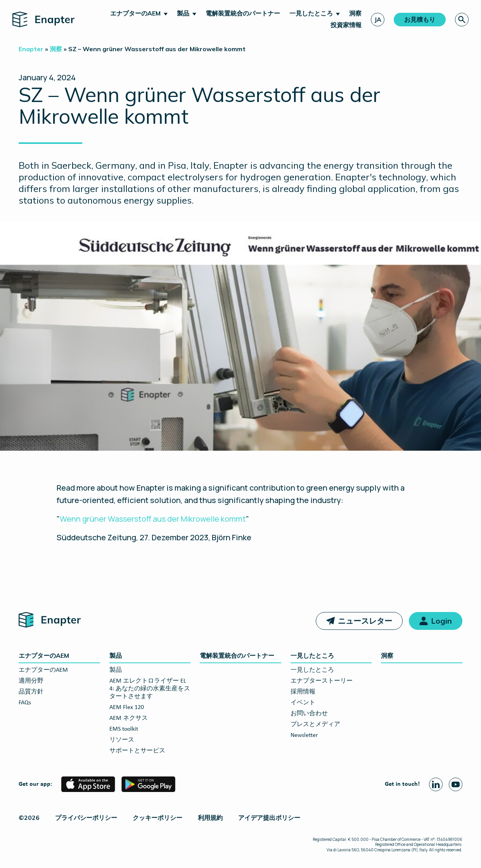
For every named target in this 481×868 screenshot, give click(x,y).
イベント (303, 703)
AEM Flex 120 (127, 707)
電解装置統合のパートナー (243, 13)
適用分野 (31, 681)
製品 (183, 13)
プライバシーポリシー (86, 818)
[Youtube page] (456, 784)
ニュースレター (365, 621)
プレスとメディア (315, 724)
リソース (122, 740)
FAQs (25, 703)
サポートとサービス (137, 751)
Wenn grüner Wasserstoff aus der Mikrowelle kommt (153, 519)
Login (441, 621)
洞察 (355, 13)
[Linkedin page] (436, 784)
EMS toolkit (124, 729)
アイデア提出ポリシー (269, 818)
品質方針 (31, 692)
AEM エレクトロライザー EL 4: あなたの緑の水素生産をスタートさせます (150, 689)
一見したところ (311, 13)
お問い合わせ (309, 714)
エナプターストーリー (322, 681)
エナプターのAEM (135, 13)
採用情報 (303, 692)
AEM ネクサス (129, 718)
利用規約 (210, 818)
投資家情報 (346, 25)
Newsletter (304, 735)
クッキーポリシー (157, 818)
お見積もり (420, 19)
